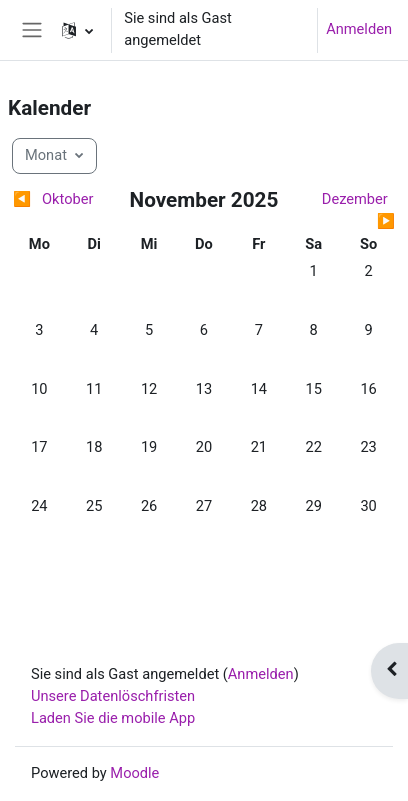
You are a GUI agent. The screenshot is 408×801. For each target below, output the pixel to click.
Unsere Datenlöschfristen (113, 696)
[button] (77, 30)
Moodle (134, 773)
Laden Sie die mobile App (113, 718)
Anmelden (359, 29)
